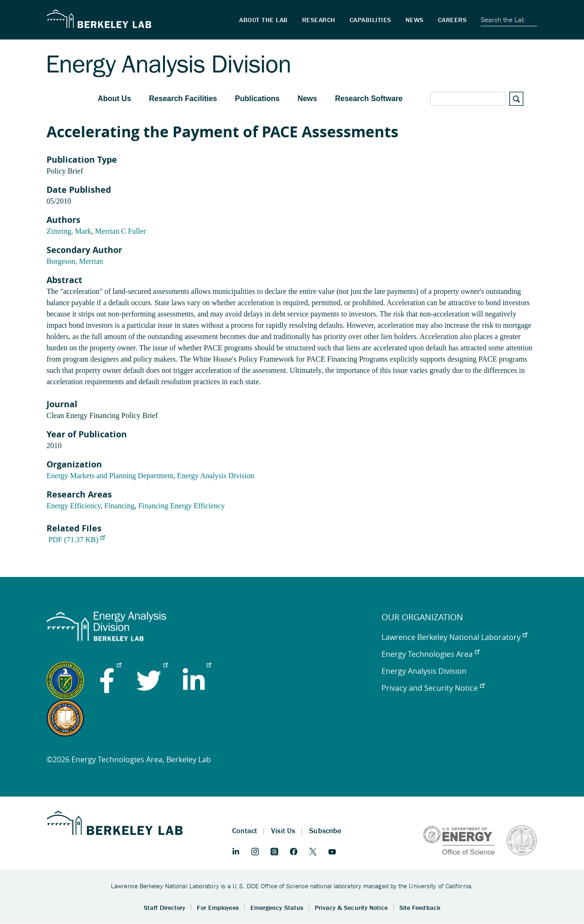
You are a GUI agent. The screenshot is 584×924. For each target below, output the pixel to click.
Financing (119, 506)
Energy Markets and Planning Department (110, 476)
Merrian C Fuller (120, 231)
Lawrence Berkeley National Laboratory (454, 637)
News (307, 99)
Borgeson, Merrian (75, 261)
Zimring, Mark (69, 231)
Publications (257, 99)
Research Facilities (183, 99)
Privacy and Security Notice (433, 688)
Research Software (369, 99)
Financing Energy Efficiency (181, 506)
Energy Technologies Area (430, 654)
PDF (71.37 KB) (77, 540)
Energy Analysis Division (216, 476)
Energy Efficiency (74, 506)
